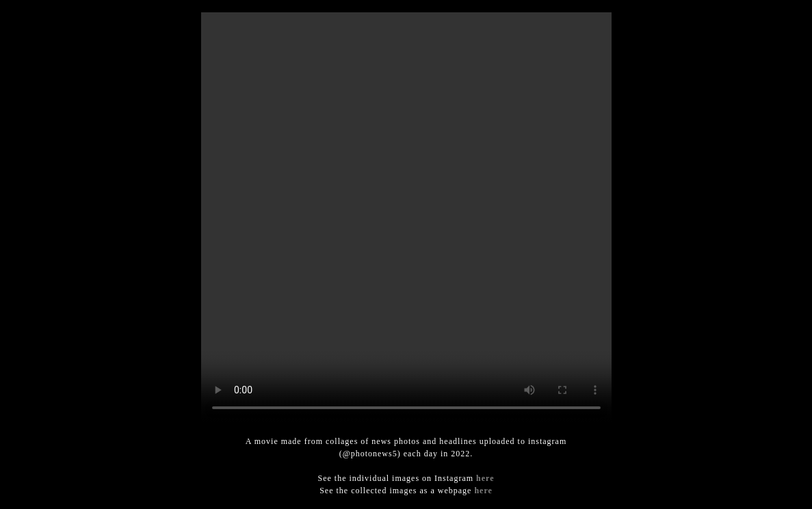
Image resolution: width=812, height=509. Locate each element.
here (485, 478)
